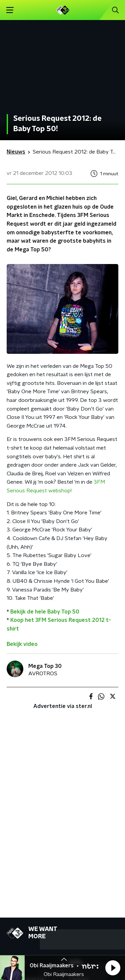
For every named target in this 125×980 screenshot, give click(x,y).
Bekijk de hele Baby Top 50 (45, 612)
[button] (113, 968)
